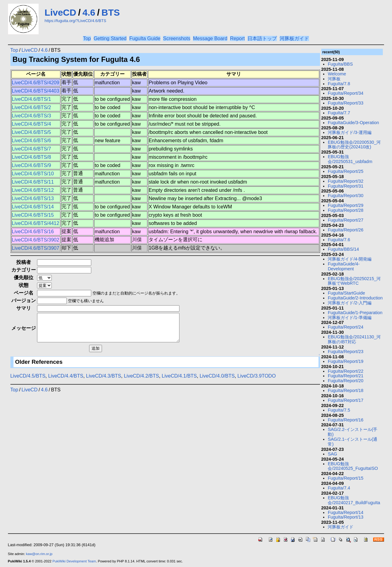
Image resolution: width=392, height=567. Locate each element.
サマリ (24, 308)
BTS (111, 12)
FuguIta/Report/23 (345, 352)
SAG (332, 454)
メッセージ (24, 331)
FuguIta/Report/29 (345, 205)
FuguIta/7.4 (339, 488)
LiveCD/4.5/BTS (28, 381)
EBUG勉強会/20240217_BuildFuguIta (354, 500)
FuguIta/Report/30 (345, 196)
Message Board (210, 38)
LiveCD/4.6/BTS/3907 (36, 248)
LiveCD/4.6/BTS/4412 (36, 223)
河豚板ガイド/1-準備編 (350, 318)
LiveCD (60, 12)
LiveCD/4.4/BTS (66, 381)
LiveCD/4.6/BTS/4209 (36, 83)
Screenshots (177, 38)
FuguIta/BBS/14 (343, 249)
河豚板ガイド (294, 38)
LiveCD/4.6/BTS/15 (33, 215)
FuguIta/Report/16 (345, 420)
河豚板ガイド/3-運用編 (350, 132)
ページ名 (24, 293)
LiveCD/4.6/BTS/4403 (36, 91)
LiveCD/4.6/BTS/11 (33, 182)
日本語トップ (262, 38)
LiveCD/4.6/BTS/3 (32, 116)
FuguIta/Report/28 (345, 210)
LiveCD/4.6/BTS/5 (32, 132)
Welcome (337, 74)
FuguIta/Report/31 (345, 186)
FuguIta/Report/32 (345, 181)
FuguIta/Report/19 (345, 361)
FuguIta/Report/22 (345, 371)
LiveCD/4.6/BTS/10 (33, 174)
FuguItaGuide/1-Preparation (355, 313)
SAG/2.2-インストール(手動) (352, 432)
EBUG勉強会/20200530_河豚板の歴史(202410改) (354, 145)
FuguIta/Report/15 (345, 478)
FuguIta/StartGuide (346, 293)
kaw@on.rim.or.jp (39, 554)
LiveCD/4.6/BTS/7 (32, 149)
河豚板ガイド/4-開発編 (350, 259)
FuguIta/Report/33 (345, 103)
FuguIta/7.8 (339, 84)
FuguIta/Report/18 (345, 390)
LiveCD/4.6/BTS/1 (32, 99)
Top (87, 38)
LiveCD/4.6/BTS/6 (32, 141)
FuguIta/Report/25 (345, 171)
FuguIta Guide (145, 38)
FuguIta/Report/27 (345, 220)
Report (237, 38)
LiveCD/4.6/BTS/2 (32, 107)
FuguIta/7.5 (339, 410)
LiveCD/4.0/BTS (217, 381)
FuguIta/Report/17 (345, 400)
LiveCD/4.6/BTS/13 (33, 198)
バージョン (24, 301)
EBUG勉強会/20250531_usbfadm (350, 159)
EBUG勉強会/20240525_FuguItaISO (353, 466)
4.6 (89, 12)
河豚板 (334, 79)
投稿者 (24, 262)
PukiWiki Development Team (74, 561)
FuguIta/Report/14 (345, 512)
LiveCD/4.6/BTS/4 (32, 124)
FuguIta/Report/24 (345, 327)
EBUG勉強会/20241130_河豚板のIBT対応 (354, 339)
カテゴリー (24, 270)
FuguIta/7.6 (339, 240)
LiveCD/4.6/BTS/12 (33, 190)
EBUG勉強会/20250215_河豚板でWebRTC (354, 281)
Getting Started (110, 38)
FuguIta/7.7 (339, 113)
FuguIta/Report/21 (345, 376)
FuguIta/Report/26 (345, 230)
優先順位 (24, 278)
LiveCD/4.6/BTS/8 (32, 157)
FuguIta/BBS (340, 64)
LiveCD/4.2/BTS (141, 381)
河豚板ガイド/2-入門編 (350, 303)
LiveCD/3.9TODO (256, 381)
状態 (24, 285)
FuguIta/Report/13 (345, 517)
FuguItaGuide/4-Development (344, 266)
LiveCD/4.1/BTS (179, 381)
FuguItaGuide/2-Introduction (355, 298)
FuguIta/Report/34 (345, 93)
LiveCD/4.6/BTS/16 (33, 232)
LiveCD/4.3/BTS (104, 381)
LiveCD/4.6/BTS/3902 (36, 240)
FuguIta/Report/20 (345, 381)
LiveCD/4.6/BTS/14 (33, 207)
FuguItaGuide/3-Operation (353, 123)
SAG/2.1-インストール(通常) (352, 442)
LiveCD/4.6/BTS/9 (32, 165)
